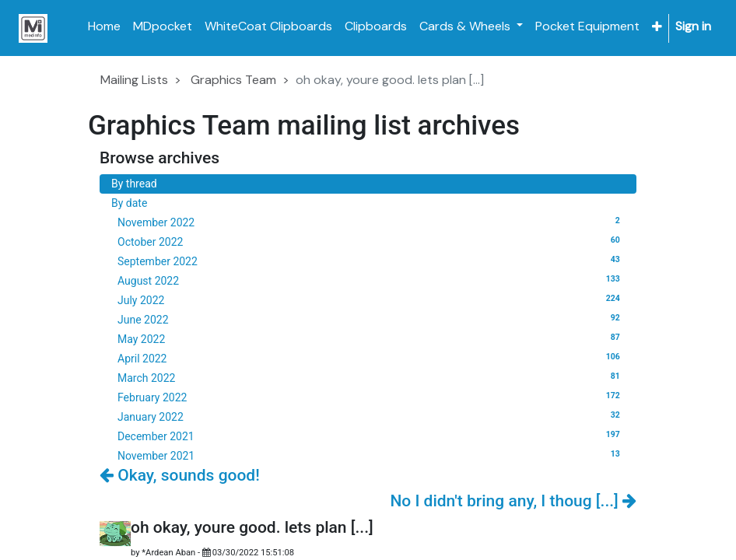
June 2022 (371, 319)
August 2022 (371, 280)
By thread (134, 184)
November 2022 (371, 222)
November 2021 (371, 455)
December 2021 (371, 436)
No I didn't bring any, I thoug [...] (513, 501)
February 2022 (371, 397)
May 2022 (371, 338)
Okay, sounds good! (180, 475)
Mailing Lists (134, 80)
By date (129, 203)
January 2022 (371, 416)
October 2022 (371, 241)
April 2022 (371, 358)
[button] (657, 27)
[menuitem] (104, 26)
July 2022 (371, 299)
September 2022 (371, 261)
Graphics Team (233, 80)
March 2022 (371, 377)
